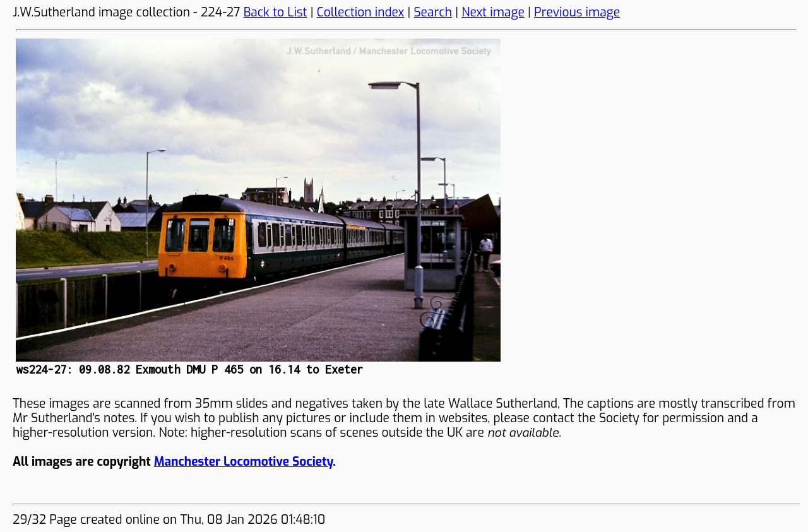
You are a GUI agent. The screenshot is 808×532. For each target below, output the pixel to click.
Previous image (577, 12)
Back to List (276, 12)
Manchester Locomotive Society (243, 462)
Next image (493, 12)
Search (433, 12)
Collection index (361, 12)
